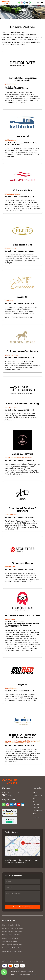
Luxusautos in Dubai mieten (12, 948)
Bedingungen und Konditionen (24, 975)
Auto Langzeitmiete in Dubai (12, 951)
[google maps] (30, 3)
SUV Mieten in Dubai (10, 941)
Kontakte (36, 805)
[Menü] (42, 3)
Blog (34, 802)
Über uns (36, 808)
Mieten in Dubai (11, 925)
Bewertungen (38, 811)
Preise (35, 792)
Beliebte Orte (37, 795)
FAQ (34, 799)
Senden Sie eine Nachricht (22, 907)
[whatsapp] (19, 3)
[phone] (27, 3)
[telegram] (24, 3)
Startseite (22, 13)
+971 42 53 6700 (8, 796)
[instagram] (22, 3)
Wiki (34, 814)
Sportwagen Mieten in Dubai (12, 945)
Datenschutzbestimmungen (23, 971)
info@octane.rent (9, 800)
